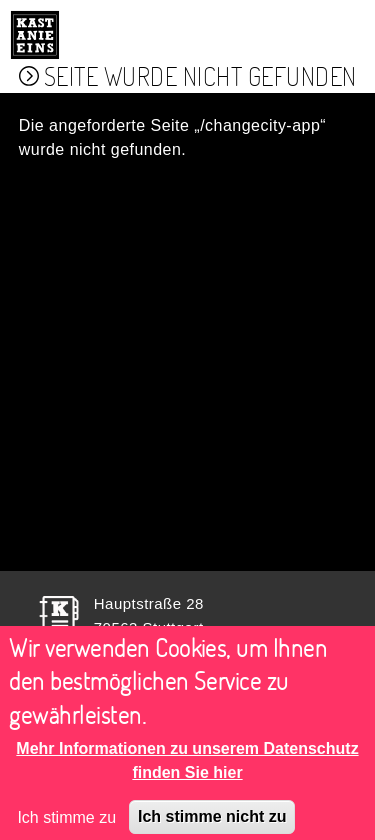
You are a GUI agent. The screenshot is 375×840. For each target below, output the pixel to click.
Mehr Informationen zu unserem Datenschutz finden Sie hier (187, 770)
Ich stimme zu (66, 827)
